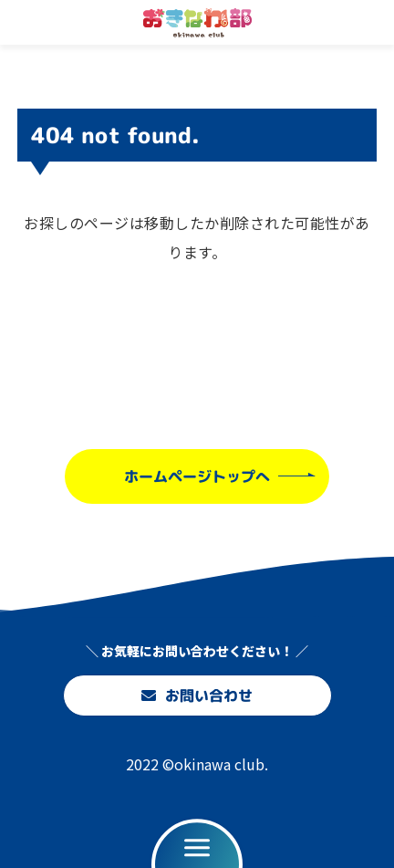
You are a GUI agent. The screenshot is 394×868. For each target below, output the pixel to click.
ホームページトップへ (197, 476)
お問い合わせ (197, 695)
